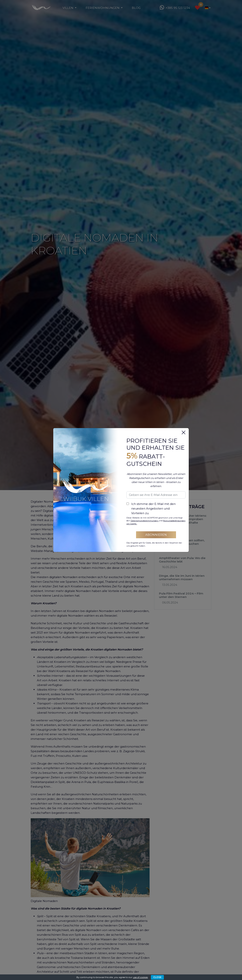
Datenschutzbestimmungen (145, 521)
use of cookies (140, 977)
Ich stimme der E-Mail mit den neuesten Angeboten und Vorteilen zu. (153, 508)
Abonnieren (156, 535)
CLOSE (157, 977)
